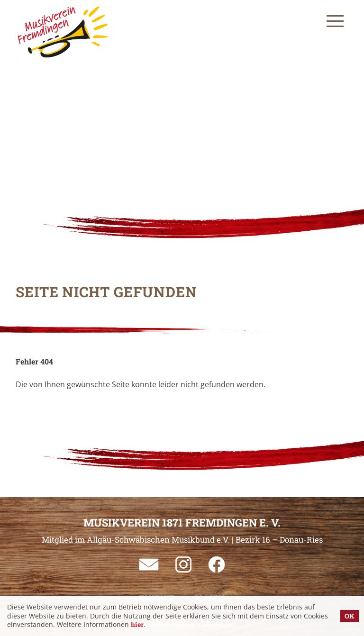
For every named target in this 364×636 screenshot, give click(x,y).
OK (350, 616)
